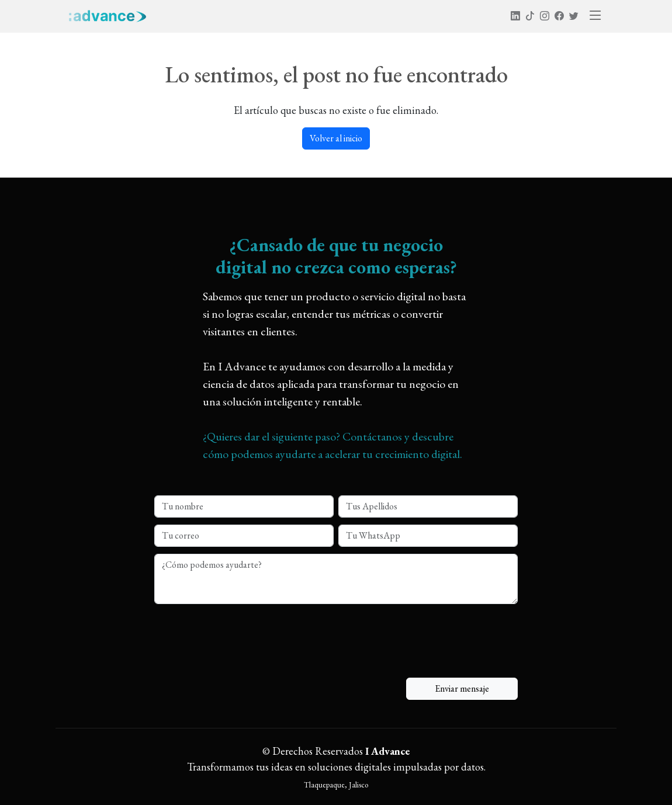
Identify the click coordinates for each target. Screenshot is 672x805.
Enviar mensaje (462, 688)
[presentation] (243, 631)
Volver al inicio (336, 138)
